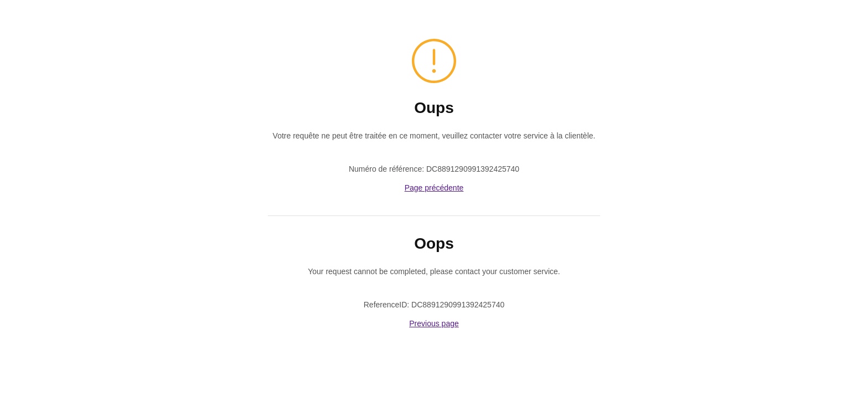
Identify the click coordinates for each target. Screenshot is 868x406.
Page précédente (434, 188)
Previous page (434, 323)
